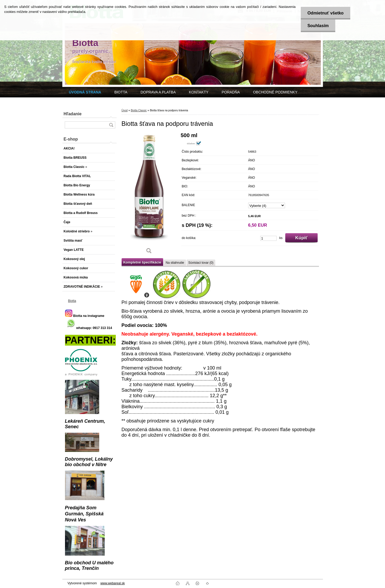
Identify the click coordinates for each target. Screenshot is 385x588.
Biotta (72, 301)
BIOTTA (121, 92)
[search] (111, 125)
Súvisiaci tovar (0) (201, 263)
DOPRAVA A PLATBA (158, 92)
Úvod (125, 110)
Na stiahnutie (175, 263)
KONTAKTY (199, 92)
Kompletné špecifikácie (142, 262)
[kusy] (268, 238)
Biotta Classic (139, 110)
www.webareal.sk (112, 583)
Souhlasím (318, 26)
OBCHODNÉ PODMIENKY (275, 92)
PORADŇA (231, 92)
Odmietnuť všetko (325, 13)
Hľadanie (73, 114)
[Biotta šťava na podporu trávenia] (149, 195)
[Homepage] (85, 92)
